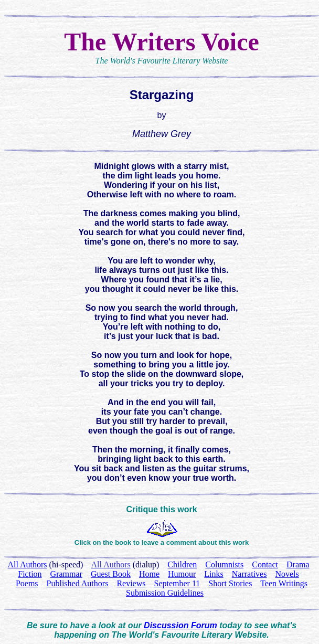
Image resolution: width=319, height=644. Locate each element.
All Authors (111, 564)
